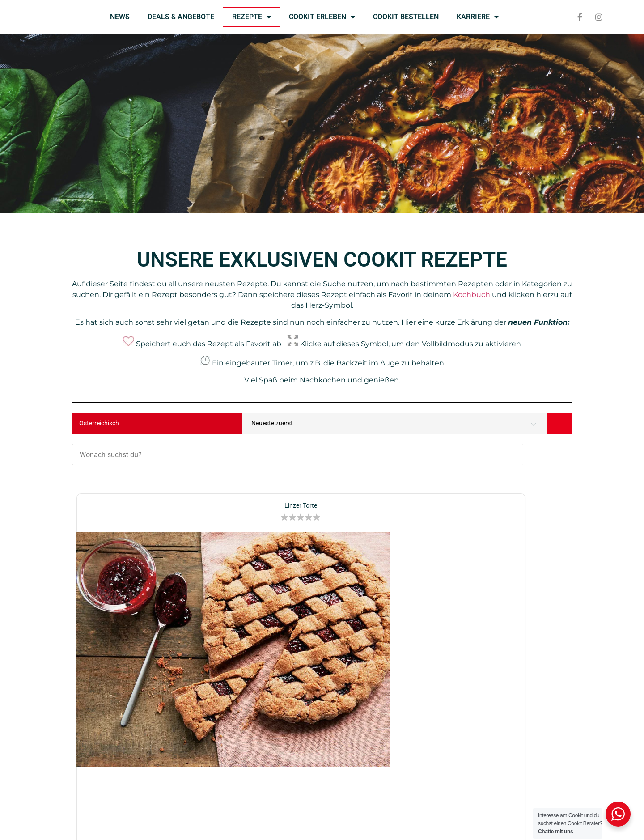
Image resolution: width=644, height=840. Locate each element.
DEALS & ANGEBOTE (181, 17)
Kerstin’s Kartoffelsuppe (494, 465)
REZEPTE (252, 17)
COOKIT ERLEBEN (322, 17)
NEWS (120, 17)
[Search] (559, 424)
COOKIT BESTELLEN (406, 17)
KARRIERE (478, 17)
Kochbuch (472, 295)
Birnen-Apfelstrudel (322, 465)
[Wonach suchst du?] (345, 424)
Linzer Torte (150, 465)
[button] (165, 477)
